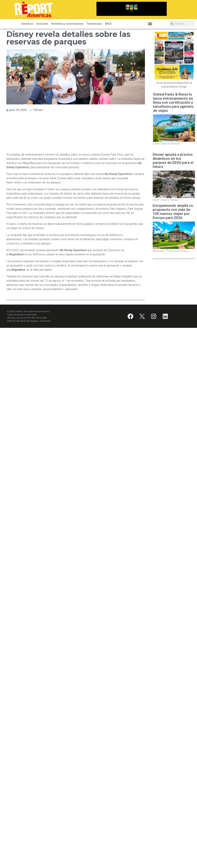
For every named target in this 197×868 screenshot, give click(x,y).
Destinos (27, 24)
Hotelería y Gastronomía (67, 24)
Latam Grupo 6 (161, 144)
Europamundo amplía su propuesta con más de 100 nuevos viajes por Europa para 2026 (173, 234)
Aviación (42, 24)
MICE (108, 24)
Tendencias (94, 24)
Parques (175, 144)
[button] (150, 24)
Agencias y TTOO (163, 273)
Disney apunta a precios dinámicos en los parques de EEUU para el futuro (173, 161)
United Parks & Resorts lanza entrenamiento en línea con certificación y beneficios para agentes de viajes (173, 103)
